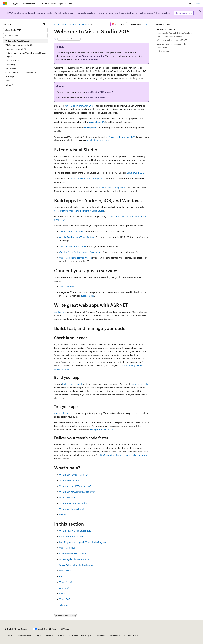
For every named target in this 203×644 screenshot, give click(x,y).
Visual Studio (85, 24)
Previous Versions (69, 24)
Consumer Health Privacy (79, 636)
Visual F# (64, 599)
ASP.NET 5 (59, 312)
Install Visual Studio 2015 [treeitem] (16, 49)
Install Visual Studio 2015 (98, 140)
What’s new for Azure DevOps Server (77, 492)
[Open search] (190, 4)
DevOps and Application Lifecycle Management (123, 455)
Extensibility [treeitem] (10, 64)
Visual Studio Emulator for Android (76, 258)
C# (61, 576)
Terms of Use (100, 636)
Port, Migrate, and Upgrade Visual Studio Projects (83, 542)
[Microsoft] (5, 4)
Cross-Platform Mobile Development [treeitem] (21, 73)
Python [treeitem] (8, 81)
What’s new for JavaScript (72, 509)
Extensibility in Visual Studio (73, 553)
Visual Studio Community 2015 (79, 106)
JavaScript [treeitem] (10, 77)
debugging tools (140, 384)
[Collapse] (44, 24)
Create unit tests (62, 413)
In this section (163, 51)
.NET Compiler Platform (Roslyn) (85, 178)
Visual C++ (65, 582)
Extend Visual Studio (166, 29)
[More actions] (146, 24)
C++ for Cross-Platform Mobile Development (81, 252)
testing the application (101, 429)
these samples (88, 296)
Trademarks (114, 636)
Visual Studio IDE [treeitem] (13, 60)
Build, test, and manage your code (171, 44)
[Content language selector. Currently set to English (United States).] (16, 629)
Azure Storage (66, 286)
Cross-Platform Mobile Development (77, 565)
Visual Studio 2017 (95, 98)
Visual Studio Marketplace (111, 187)
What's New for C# (68, 480)
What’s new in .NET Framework (74, 486)
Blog (37, 636)
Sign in (197, 4)
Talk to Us (64, 605)
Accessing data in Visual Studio (74, 559)
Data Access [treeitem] (11, 69)
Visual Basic (65, 571)
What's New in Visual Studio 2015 (75, 531)
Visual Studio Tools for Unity (73, 246)
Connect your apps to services (170, 37)
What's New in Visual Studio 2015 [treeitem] (20, 45)
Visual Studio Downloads (121, 137)
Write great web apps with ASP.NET (172, 40)
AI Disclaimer (9, 636)
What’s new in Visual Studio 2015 (75, 475)
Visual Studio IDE (97, 122)
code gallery (90, 128)
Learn (56, 24)
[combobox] (25, 30)
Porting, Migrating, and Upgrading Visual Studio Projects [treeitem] (26, 55)
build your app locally (72, 384)
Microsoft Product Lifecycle (79, 13)
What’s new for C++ (69, 497)
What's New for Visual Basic (73, 503)
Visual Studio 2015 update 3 (100, 92)
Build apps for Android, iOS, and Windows (175, 33)
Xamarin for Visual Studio (71, 231)
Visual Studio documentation (90, 56)
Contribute (49, 636)
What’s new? (162, 47)
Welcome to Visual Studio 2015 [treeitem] (19, 41)
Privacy (60, 636)
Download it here (88, 60)
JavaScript (64, 588)
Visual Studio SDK (135, 173)
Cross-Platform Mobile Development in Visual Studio (79, 211)
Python (63, 515)
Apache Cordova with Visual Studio (76, 237)
